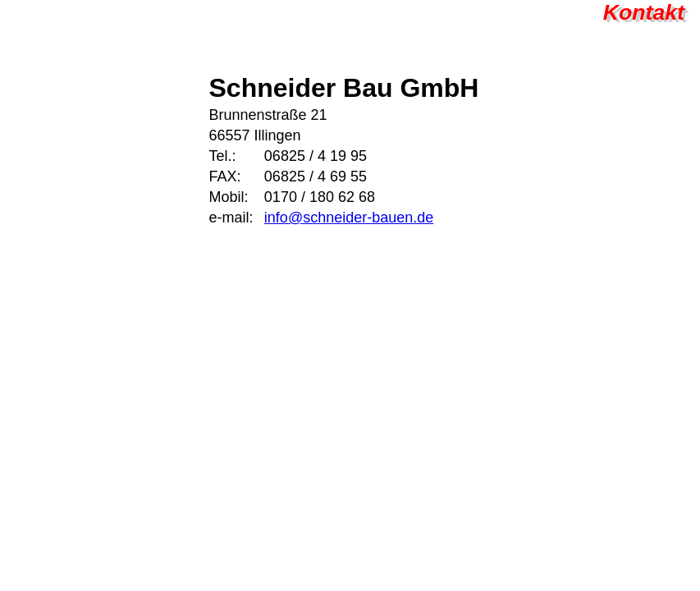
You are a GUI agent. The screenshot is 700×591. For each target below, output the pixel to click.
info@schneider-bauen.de (349, 218)
